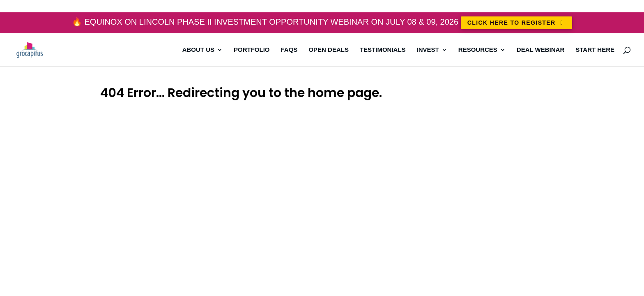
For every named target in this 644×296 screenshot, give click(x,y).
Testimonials (383, 50)
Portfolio (252, 50)
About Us (198, 50)
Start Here (595, 50)
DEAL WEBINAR (540, 50)
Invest (428, 50)
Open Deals (329, 50)
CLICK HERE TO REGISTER (516, 23)
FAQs (289, 50)
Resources (478, 50)
